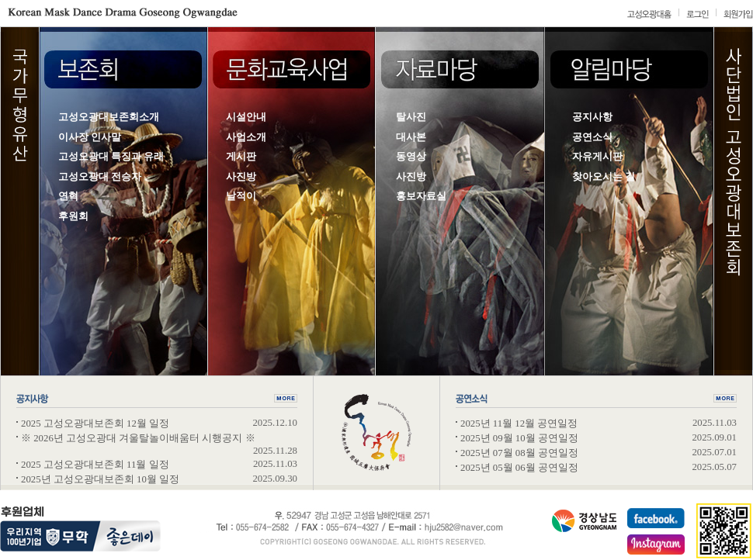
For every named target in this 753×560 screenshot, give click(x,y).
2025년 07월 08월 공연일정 (519, 453)
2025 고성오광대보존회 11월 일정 (95, 465)
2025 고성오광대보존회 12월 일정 (95, 423)
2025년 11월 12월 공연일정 (519, 423)
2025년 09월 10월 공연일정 (519, 438)
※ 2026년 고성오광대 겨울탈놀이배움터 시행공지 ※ (138, 438)
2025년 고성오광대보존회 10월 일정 (100, 479)
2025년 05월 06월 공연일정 (519, 468)
